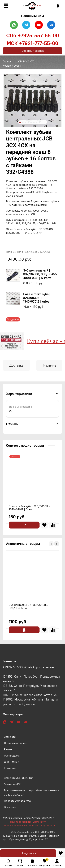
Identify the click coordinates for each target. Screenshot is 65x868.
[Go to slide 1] (20, 122)
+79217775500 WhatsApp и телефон (28, 667)
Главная (7, 61)
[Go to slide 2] (23, 122)
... (40, 61)
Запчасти (10, 737)
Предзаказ (28, 853)
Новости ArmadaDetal (18, 801)
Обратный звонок (33, 51)
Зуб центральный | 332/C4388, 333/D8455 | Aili (28, 606)
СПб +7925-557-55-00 (33, 35)
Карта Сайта (48, 826)
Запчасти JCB (13, 784)
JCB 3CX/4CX (25, 61)
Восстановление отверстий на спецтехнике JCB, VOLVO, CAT (32, 792)
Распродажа (12, 755)
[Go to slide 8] (39, 122)
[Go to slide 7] (37, 122)
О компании (12, 762)
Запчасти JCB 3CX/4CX (19, 778)
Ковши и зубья (12, 66)
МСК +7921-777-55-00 (32, 43)
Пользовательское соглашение (22, 826)
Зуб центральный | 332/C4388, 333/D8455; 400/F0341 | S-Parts (40, 274)
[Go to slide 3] (25, 122)
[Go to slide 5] (31, 122)
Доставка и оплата (16, 743)
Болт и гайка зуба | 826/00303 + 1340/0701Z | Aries (37, 298)
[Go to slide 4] (28, 122)
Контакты (10, 768)
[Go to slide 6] (34, 122)
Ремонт (9, 749)
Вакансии (10, 807)
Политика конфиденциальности (30, 822)
